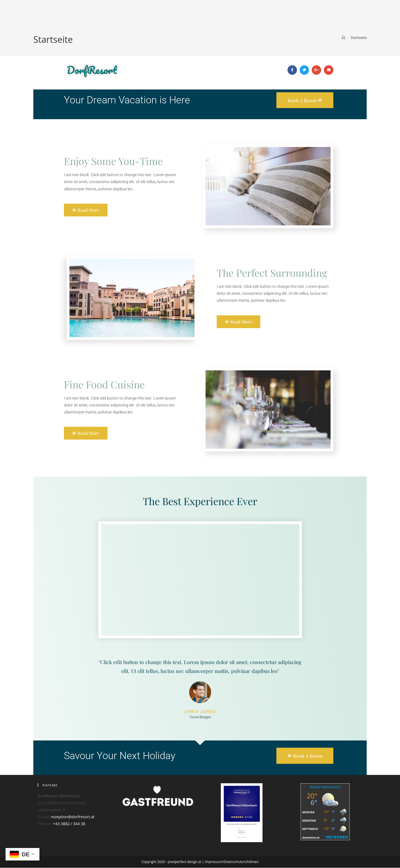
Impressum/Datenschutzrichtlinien (232, 862)
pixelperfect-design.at (185, 862)
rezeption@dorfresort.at (72, 817)
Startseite (359, 38)
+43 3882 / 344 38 (69, 824)
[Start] (343, 38)
